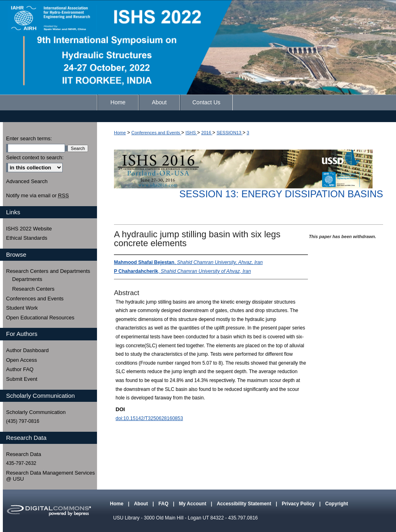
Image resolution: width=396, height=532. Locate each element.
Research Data (24, 454)
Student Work (22, 308)
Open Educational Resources (40, 318)
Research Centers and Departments (48, 271)
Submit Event (22, 379)
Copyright (337, 504)
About (141, 504)
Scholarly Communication (36, 412)
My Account (193, 504)
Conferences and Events (156, 133)
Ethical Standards (27, 238)
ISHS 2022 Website (29, 229)
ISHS (191, 133)
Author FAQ (20, 369)
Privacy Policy (299, 504)
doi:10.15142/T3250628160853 (149, 418)
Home (120, 133)
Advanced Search (27, 181)
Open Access (22, 360)
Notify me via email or (37, 196)
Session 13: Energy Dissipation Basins (281, 194)
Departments (27, 279)
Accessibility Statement (244, 504)
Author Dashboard (27, 350)
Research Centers (33, 289)
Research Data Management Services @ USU (51, 476)
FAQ (164, 504)
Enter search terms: (29, 138)
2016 (207, 133)
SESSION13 (230, 133)
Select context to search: (35, 157)
